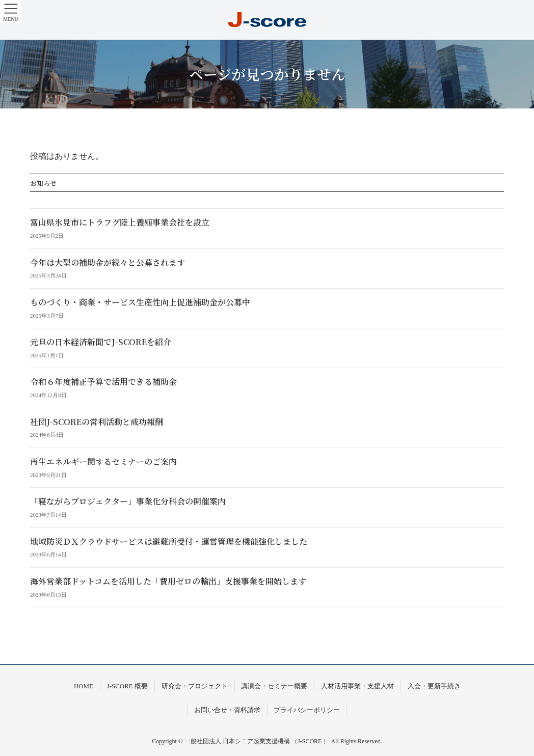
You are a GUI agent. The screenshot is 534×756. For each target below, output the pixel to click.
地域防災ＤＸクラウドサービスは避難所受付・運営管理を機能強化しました (169, 541)
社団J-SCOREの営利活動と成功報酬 (97, 422)
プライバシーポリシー (307, 710)
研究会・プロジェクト (195, 686)
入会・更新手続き (434, 686)
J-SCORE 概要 (127, 686)
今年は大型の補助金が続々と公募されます (108, 262)
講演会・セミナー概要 (274, 686)
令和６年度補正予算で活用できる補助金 (103, 382)
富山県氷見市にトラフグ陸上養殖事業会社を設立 (120, 222)
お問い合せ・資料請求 (227, 710)
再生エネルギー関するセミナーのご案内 (103, 461)
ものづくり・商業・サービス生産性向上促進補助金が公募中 (140, 302)
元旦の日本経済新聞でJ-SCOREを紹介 (101, 342)
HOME (84, 686)
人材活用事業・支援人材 (357, 686)
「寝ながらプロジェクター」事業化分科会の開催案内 (128, 501)
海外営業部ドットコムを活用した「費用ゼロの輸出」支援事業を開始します (168, 581)
